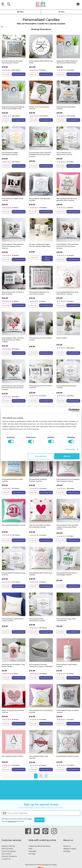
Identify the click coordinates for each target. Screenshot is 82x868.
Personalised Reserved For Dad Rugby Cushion (67, 574)
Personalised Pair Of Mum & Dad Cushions (13, 293)
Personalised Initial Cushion (12, 756)
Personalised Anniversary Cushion (66, 387)
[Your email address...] (44, 813)
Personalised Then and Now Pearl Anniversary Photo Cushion (67, 246)
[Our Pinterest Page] (46, 831)
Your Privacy (6, 854)
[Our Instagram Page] (54, 831)
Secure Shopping (9, 851)
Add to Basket (47, 258)
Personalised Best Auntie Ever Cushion (41, 574)
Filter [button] (20, 12)
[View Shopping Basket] (78, 4)
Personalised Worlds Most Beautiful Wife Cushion (67, 199)
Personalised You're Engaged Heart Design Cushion (68, 480)
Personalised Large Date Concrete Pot (66, 620)
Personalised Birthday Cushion (14, 525)
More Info (6, 74)
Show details (71, 449)
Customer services (11, 840)
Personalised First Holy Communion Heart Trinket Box (41, 665)
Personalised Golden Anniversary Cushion (10, 154)
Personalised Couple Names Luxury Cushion (13, 620)
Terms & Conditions (9, 856)
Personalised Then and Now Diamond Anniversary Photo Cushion (13, 388)
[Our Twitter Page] (38, 831)
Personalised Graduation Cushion (66, 108)
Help (30, 849)
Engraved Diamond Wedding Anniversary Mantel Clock (13, 108)
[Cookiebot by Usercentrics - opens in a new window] (70, 410)
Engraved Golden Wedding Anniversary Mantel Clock (67, 62)
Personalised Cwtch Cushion (67, 756)
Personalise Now (19, 74)
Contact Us (6, 859)
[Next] (46, 776)
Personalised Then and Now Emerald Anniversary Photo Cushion (40, 155)
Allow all (67, 456)
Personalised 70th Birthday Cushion (40, 199)
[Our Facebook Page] (29, 831)
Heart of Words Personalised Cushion (13, 711)
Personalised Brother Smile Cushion (12, 480)
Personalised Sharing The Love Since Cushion (39, 293)
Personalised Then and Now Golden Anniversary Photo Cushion (67, 527)
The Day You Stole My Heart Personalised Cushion (40, 526)
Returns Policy (7, 849)
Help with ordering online (42, 840)
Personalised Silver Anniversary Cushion (64, 154)
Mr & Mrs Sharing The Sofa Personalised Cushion (12, 62)
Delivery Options (8, 846)
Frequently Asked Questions (39, 846)
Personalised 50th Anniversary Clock (41, 62)
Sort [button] (61, 12)
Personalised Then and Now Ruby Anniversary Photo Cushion (13, 340)
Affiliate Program (70, 849)
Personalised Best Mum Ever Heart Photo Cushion (68, 293)
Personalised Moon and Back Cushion (68, 711)
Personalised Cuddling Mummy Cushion (38, 480)
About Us (67, 846)
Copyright (32, 851)
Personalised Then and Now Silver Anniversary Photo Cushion (13, 246)
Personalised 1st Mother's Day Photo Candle (13, 665)
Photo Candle (62, 338)
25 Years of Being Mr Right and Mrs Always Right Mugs (40, 245)
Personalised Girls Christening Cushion (41, 711)
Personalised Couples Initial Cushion (12, 199)
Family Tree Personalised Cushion (39, 108)
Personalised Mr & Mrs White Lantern (40, 339)
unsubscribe (12, 821)
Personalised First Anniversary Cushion (14, 574)
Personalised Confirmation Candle (67, 665)
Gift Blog (67, 851)
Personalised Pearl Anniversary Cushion (37, 620)
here (30, 819)
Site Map (32, 854)
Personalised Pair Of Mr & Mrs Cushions (41, 387)
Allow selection (41, 456)
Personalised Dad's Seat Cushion (39, 757)
